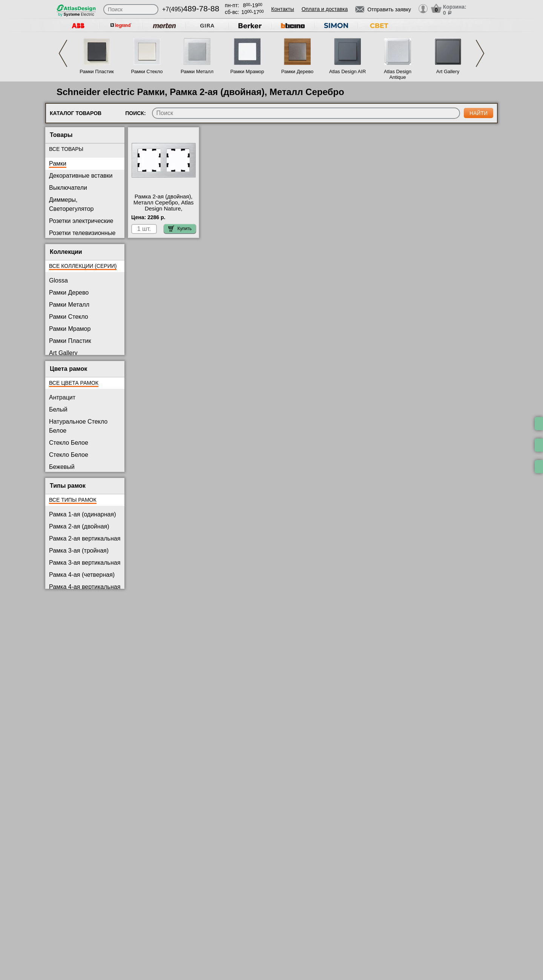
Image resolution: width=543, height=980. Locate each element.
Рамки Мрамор (247, 71)
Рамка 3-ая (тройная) (79, 551)
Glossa (58, 280)
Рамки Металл (197, 71)
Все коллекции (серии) (83, 266)
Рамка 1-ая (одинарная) (82, 514)
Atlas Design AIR (348, 71)
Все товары (66, 149)
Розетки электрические (81, 221)
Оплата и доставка (325, 9)
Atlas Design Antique (398, 74)
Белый (58, 409)
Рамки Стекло (147, 71)
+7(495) (191, 9)
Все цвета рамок (74, 383)
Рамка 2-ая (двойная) (79, 526)
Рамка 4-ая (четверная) (82, 575)
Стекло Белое (69, 443)
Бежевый (62, 467)
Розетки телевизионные (82, 233)
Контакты (282, 9)
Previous (63, 53)
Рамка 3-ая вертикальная (85, 563)
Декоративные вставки (81, 176)
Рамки (58, 164)
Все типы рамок (73, 500)
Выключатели (68, 188)
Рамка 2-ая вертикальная (85, 538)
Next (480, 53)
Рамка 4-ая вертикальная (85, 587)
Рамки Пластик (97, 71)
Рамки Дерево (297, 71)
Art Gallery (448, 71)
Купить (180, 229)
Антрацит (62, 397)
